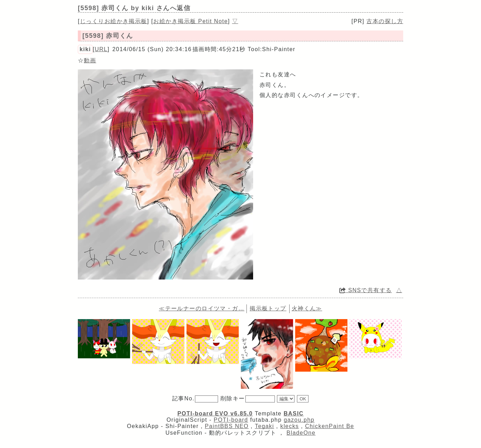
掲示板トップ (268, 308)
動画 (90, 60)
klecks (289, 426)
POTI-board (231, 420)
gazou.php (299, 420)
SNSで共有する (366, 290)
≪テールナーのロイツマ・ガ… (202, 308)
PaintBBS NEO (227, 426)
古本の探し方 (385, 21)
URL (101, 49)
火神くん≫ (307, 308)
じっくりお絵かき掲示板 (114, 21)
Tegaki (265, 426)
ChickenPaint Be (330, 426)
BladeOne (301, 433)
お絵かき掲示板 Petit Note (191, 21)
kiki (85, 49)
